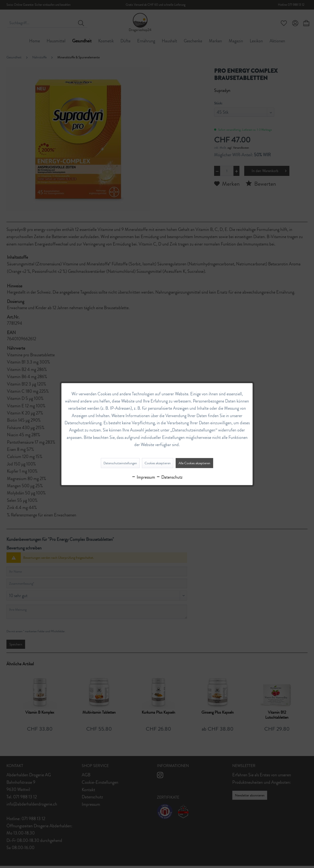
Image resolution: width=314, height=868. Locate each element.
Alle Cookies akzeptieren (194, 463)
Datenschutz (169, 477)
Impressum (143, 477)
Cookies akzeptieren (158, 463)
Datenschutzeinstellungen (120, 463)
